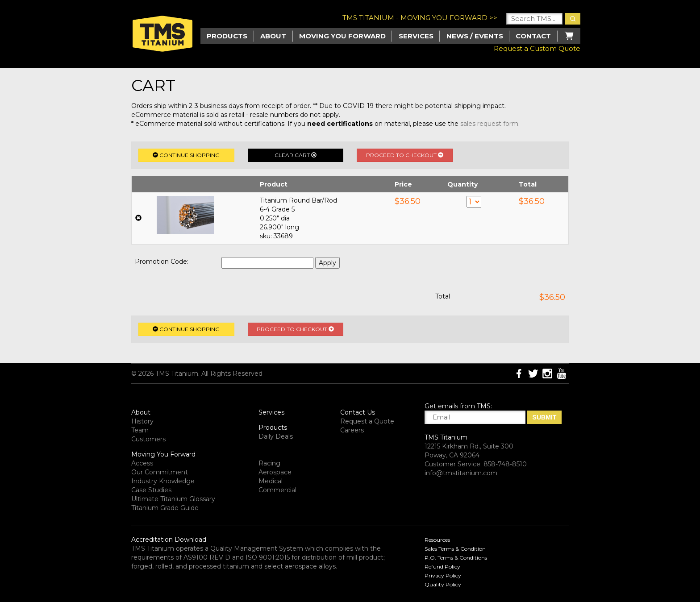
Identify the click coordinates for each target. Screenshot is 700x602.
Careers (352, 430)
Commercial (277, 490)
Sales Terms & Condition (455, 549)
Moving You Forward (163, 454)
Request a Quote (367, 421)
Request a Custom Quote (537, 48)
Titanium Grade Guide (165, 508)
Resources (437, 540)
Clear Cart (296, 155)
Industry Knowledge (163, 481)
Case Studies (151, 490)
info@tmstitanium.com (461, 473)
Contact (533, 36)
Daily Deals (276, 436)
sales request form (489, 124)
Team (140, 430)
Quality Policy (443, 584)
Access (142, 463)
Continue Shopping (186, 155)
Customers (148, 439)
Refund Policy (442, 567)
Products (273, 428)
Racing (269, 463)
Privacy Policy (443, 575)
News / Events (475, 36)
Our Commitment (160, 472)
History (142, 421)
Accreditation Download (169, 540)
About (273, 36)
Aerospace (275, 472)
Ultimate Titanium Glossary (173, 499)
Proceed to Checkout (405, 155)
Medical (271, 481)
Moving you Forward (342, 36)
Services (416, 36)
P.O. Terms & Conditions (456, 558)
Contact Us (358, 412)
